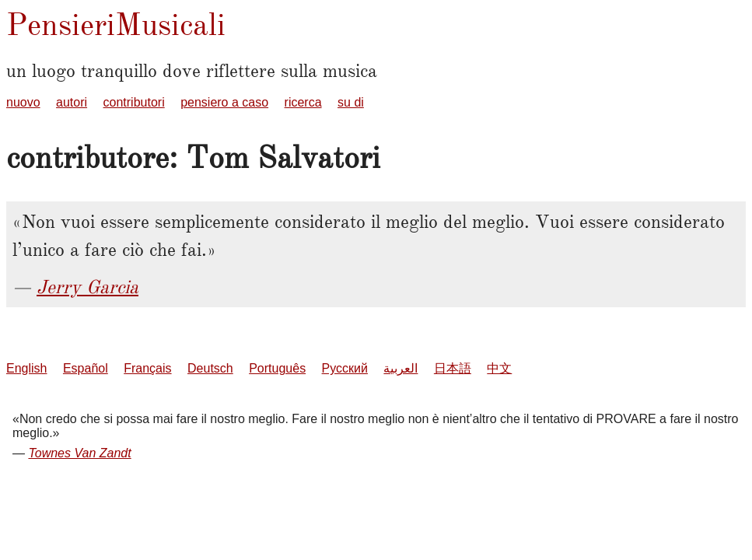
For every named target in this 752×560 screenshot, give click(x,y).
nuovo (23, 102)
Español (86, 368)
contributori (134, 102)
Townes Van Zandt (79, 453)
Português (277, 368)
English (26, 368)
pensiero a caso (224, 102)
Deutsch (210, 368)
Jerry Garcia (87, 287)
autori (72, 102)
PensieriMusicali (116, 24)
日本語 (453, 368)
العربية (400, 368)
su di (351, 102)
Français (147, 368)
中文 (499, 368)
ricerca (303, 102)
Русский (345, 368)
